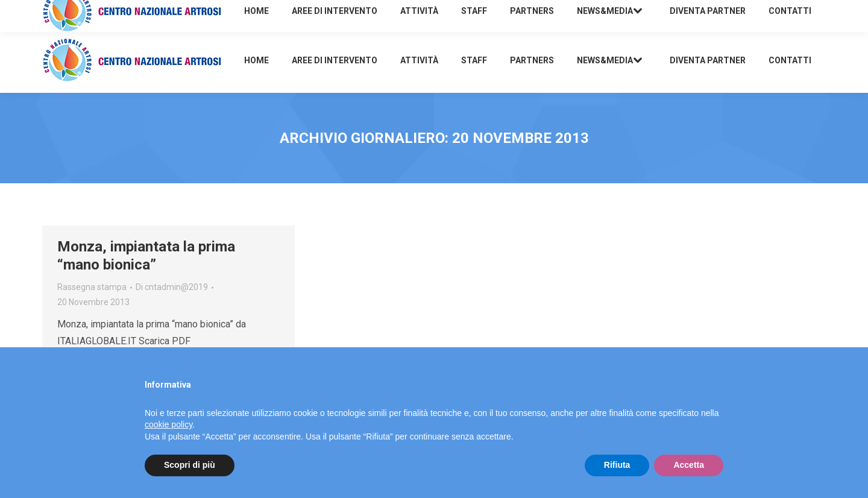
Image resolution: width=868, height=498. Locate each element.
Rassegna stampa (92, 287)
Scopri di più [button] (190, 465)
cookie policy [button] (168, 424)
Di (172, 287)
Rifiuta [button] (617, 465)
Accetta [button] (689, 465)
